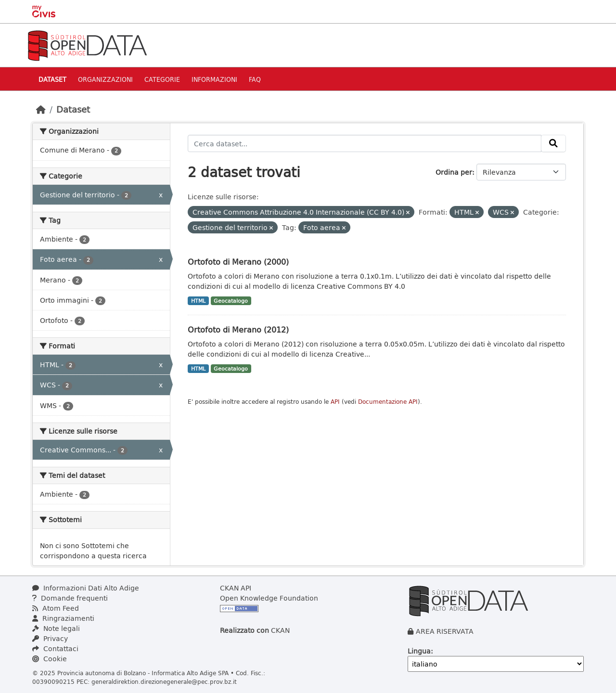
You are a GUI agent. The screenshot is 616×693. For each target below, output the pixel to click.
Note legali (56, 628)
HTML (198, 301)
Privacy (50, 638)
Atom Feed (56, 608)
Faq (255, 79)
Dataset (52, 79)
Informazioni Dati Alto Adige (86, 588)
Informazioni (214, 79)
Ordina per (454, 172)
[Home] (41, 109)
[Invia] (553, 143)
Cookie (50, 659)
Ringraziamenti (63, 618)
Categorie (162, 79)
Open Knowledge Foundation (269, 598)
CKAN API (236, 588)
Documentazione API (388, 402)
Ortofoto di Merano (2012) (238, 329)
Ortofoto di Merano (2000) (238, 262)
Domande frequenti (70, 598)
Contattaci (55, 648)
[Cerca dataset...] (365, 143)
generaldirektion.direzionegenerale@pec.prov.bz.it (164, 681)
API (335, 402)
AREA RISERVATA (445, 631)
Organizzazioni (105, 79)
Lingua (419, 651)
